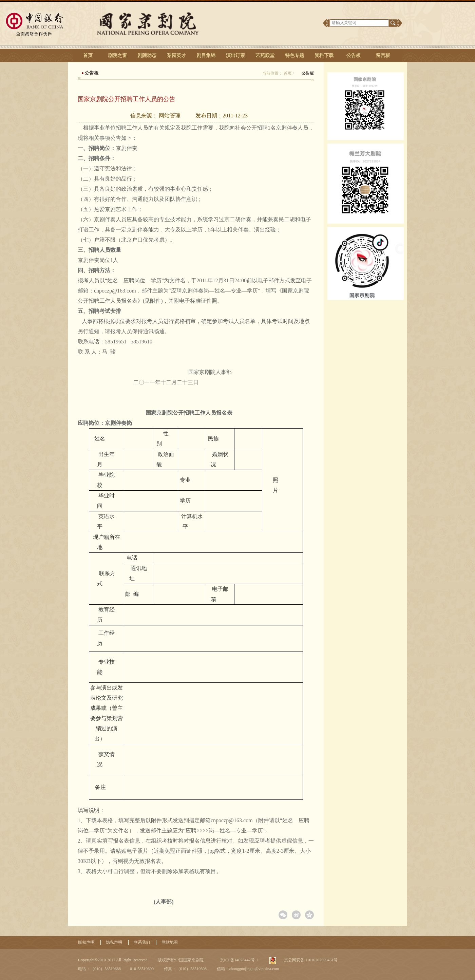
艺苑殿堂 (265, 55)
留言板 (383, 55)
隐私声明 (114, 942)
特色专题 (294, 55)
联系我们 (142, 942)
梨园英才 (176, 55)
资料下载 (324, 55)
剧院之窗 (117, 55)
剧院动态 (147, 55)
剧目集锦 (206, 55)
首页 (88, 55)
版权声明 (86, 942)
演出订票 (235, 55)
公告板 (354, 55)
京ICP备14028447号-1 (239, 960)
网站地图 (170, 942)
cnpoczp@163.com (115, 291)
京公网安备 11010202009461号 (310, 960)
